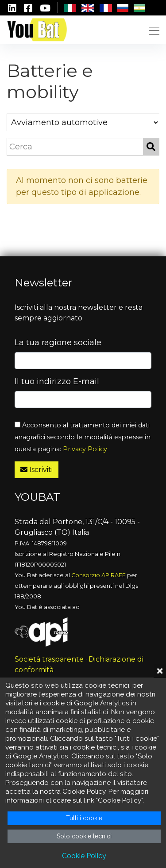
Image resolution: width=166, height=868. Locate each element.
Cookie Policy (84, 856)
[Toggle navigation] (151, 30)
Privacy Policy (85, 449)
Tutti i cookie (84, 818)
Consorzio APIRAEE (98, 575)
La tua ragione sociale (58, 343)
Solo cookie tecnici (84, 836)
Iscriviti (37, 470)
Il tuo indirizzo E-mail (57, 381)
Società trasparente (49, 659)
